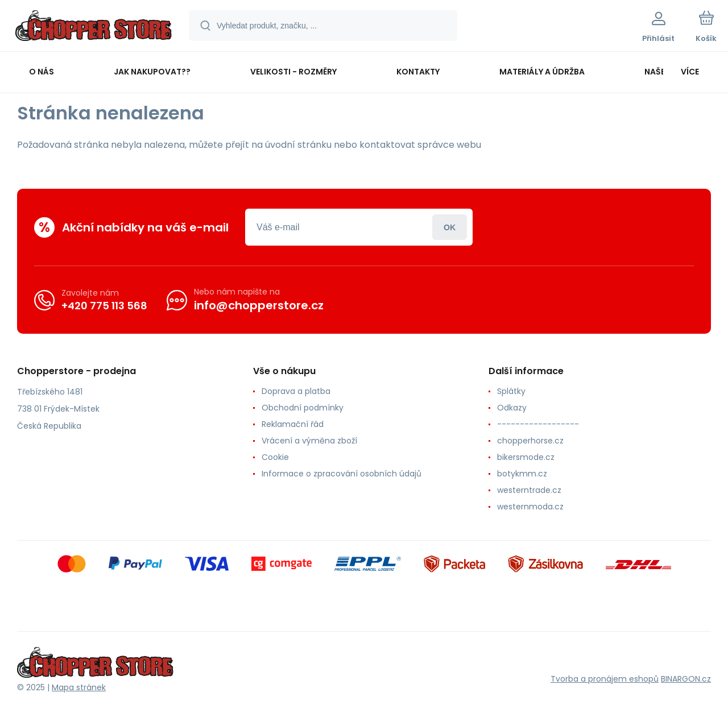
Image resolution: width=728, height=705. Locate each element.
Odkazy (512, 408)
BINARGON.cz (686, 679)
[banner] (94, 27)
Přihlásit (450, 227)
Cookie (275, 457)
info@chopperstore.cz (259, 305)
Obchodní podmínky (303, 408)
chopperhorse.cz (530, 441)
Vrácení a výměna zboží (309, 441)
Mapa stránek (79, 687)
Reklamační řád (293, 424)
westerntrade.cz (529, 490)
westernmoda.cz (530, 507)
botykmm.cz (522, 474)
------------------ (538, 424)
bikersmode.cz (526, 457)
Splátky (511, 391)
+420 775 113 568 (104, 305)
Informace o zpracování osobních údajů (342, 474)
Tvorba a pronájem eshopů (605, 679)
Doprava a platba (296, 391)
